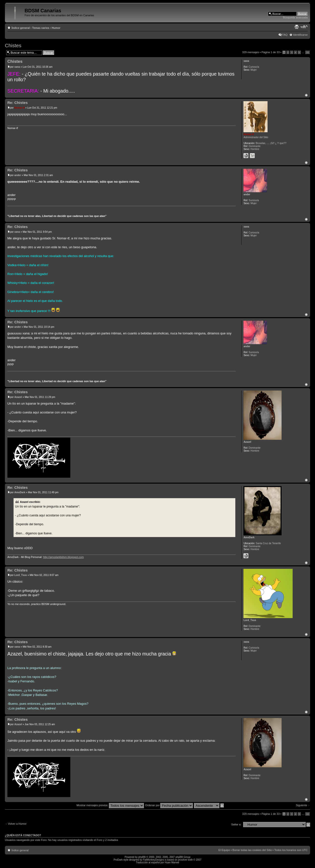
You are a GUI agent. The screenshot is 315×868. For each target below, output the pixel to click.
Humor (56, 28)
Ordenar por (169, 805)
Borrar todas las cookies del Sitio (252, 850)
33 (307, 52)
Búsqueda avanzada (295, 17)
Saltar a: (236, 824)
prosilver (183, 860)
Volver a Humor (17, 824)
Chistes (13, 46)
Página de (270, 52)
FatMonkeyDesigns (153, 860)
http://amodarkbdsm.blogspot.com (63, 557)
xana (17, 67)
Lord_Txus (21, 575)
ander (18, 175)
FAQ (285, 35)
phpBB (142, 857)
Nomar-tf (19, 108)
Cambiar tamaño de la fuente (304, 27)
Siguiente (301, 805)
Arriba (306, 95)
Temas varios (41, 28)
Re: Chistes (18, 103)
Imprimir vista (297, 27)
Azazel (18, 397)
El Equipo (224, 850)
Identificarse (300, 35)
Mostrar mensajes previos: (110, 805)
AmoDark (20, 492)
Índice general (21, 28)
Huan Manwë (172, 862)
